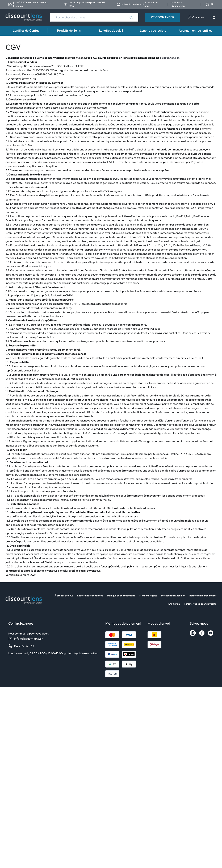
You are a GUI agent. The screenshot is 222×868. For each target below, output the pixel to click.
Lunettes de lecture (153, 30)
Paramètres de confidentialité (200, 604)
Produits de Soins (69, 30)
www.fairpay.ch (41, 266)
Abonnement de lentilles (195, 30)
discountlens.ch (170, 58)
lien (42, 275)
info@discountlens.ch (84, 458)
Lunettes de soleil (111, 30)
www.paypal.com (114, 249)
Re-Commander (163, 17)
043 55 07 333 (21, 646)
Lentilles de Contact (27, 30)
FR (210, 4)
